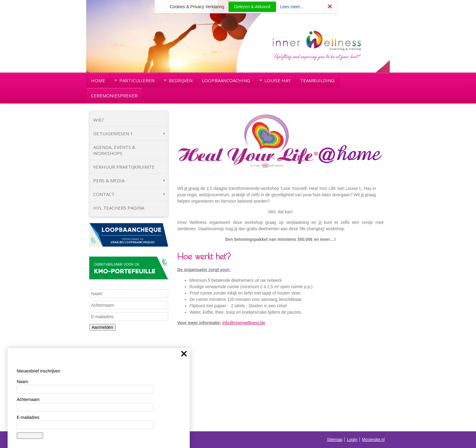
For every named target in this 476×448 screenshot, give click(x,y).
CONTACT (129, 194)
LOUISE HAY (275, 80)
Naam (22, 382)
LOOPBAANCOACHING (226, 80)
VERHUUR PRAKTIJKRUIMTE (124, 167)
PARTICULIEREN (134, 80)
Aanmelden (102, 327)
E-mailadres (28, 417)
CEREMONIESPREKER (114, 96)
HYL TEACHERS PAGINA (119, 208)
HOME (98, 80)
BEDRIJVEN (178, 80)
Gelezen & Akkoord (252, 7)
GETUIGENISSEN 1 (129, 133)
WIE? (99, 120)
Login (352, 440)
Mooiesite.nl (373, 440)
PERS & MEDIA (129, 180)
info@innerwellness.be (244, 323)
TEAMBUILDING (317, 80)
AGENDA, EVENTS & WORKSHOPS (114, 150)
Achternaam (28, 399)
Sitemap (335, 440)
